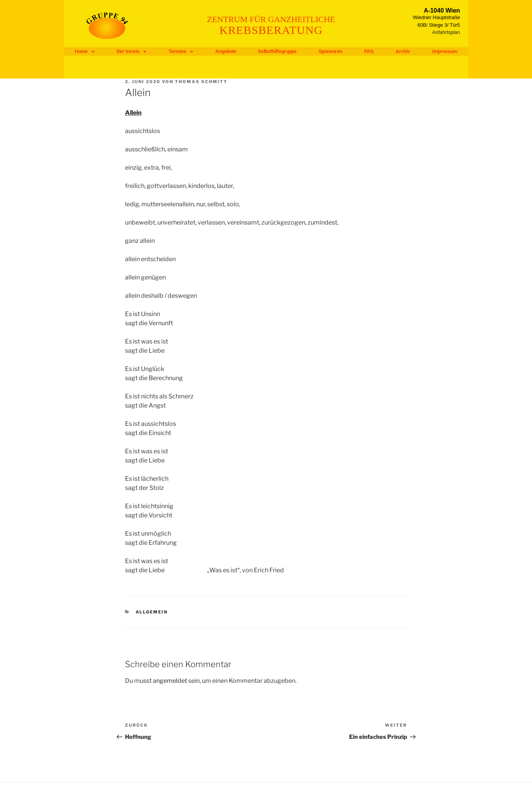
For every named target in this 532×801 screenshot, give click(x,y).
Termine (181, 51)
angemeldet (170, 681)
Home (85, 51)
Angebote (226, 51)
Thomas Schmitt (201, 82)
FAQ (369, 51)
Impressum (445, 51)
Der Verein (131, 51)
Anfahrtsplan (446, 32)
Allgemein (152, 612)
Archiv (403, 51)
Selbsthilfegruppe (277, 51)
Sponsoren (330, 51)
